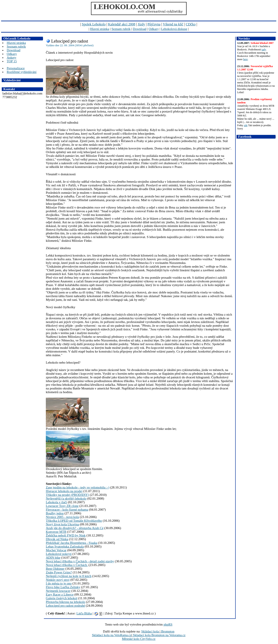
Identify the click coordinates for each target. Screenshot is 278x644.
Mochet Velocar (56, 550)
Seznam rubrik (121, 29)
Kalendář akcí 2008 (122, 24)
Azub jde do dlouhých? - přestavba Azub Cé (75, 528)
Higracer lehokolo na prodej (64, 491)
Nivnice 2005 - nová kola (62, 517)
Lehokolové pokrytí (59, 554)
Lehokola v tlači (56, 502)
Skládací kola (150, 631)
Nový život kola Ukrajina (62, 524)
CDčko (191, 24)
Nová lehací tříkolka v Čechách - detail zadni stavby (80, 561)
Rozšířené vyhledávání (22, 72)
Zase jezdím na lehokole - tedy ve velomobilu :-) (78, 487)
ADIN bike (53, 558)
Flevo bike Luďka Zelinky (63, 587)
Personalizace (16, 68)
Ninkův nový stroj (58, 580)
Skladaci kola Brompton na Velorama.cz (159, 635)
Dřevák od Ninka (57, 539)
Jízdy (141, 24)
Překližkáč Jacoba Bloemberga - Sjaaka (72, 543)
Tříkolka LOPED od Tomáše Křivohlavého (74, 521)
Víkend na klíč (173, 24)
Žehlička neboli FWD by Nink (66, 535)
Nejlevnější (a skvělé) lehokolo (66, 498)
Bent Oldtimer (55, 569)
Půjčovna (154, 24)
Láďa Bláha (84, 613)
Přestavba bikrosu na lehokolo (65, 602)
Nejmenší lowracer (58, 591)
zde (246, 125)
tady (264, 50)
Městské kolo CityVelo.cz (139, 639)
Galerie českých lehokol (62, 598)
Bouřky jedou (55, 513)
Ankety (12, 58)
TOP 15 (12, 61)
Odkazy (154, 29)
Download (140, 29)
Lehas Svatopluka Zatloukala (65, 546)
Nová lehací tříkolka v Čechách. (67, 565)
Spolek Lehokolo (94, 24)
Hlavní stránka (100, 29)
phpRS (168, 624)
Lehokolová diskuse (174, 29)
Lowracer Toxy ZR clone (62, 506)
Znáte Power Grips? (59, 572)
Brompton (167, 631)
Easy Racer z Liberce (60, 594)
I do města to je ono (59, 583)
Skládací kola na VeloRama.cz (112, 635)
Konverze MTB (56, 532)
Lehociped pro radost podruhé (65, 606)
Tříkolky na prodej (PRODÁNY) (67, 495)
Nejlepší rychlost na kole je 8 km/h (69, 576)
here (246, 59)
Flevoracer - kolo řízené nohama (67, 510)
